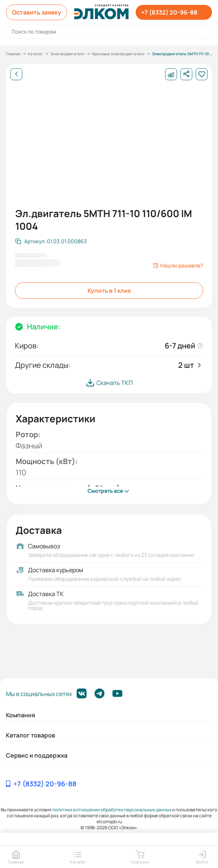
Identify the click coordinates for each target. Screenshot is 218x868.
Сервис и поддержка (37, 755)
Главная (13, 54)
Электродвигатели (67, 54)
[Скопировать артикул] (51, 241)
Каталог (35, 54)
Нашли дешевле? (178, 266)
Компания (20, 715)
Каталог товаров (31, 735)
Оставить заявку (37, 12)
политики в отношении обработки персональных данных (112, 810)
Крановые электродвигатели (118, 54)
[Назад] (16, 74)
